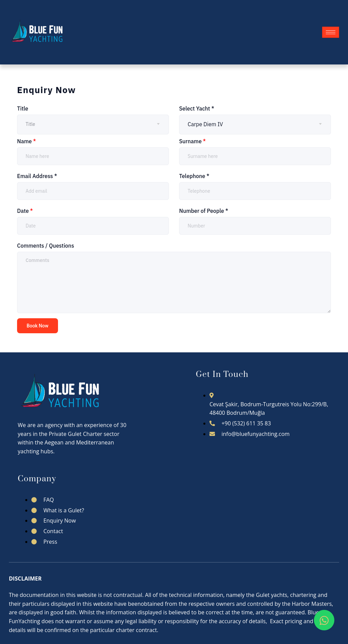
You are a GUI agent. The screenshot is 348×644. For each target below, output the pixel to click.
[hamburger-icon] (331, 32)
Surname (192, 141)
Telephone (194, 176)
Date (25, 211)
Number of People (204, 211)
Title (23, 108)
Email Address (37, 176)
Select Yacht (197, 108)
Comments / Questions (46, 246)
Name (26, 141)
